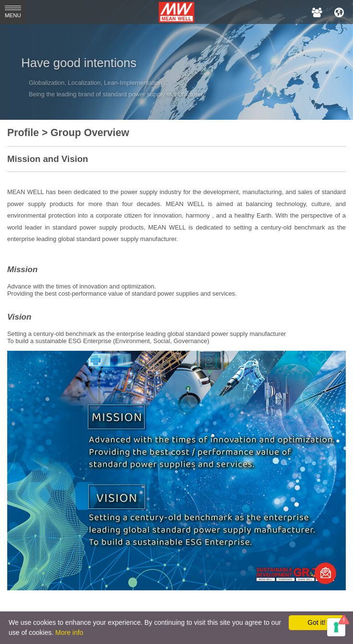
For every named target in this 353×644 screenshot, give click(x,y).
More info (69, 632)
